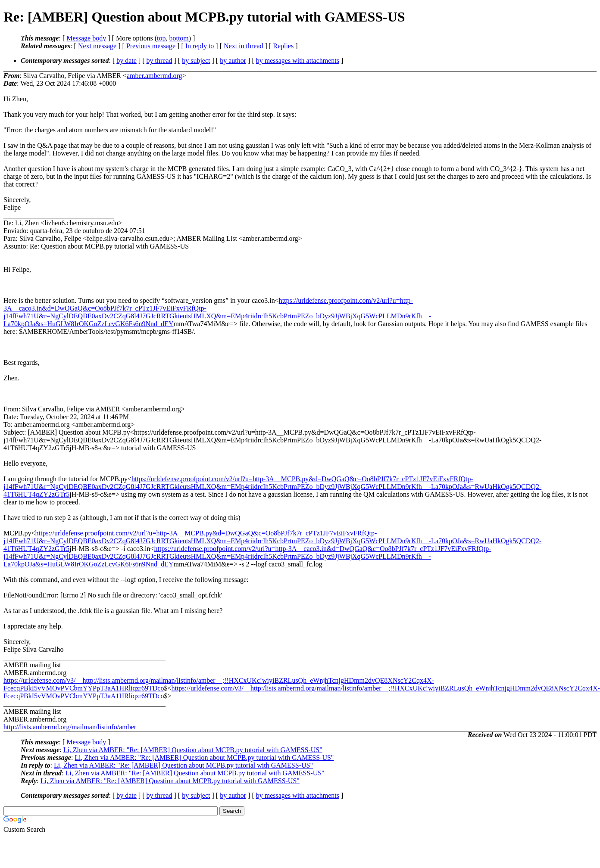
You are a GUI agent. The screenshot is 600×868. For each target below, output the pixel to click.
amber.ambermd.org (155, 76)
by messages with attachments (298, 61)
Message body (86, 38)
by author (233, 61)
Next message (97, 46)
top (161, 38)
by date (127, 61)
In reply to (200, 46)
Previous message (151, 46)
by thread (159, 61)
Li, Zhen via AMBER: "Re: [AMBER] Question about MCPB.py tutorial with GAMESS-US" (193, 750)
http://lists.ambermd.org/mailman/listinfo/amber (70, 727)
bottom (179, 38)
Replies (283, 46)
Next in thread (244, 46)
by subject (196, 61)
